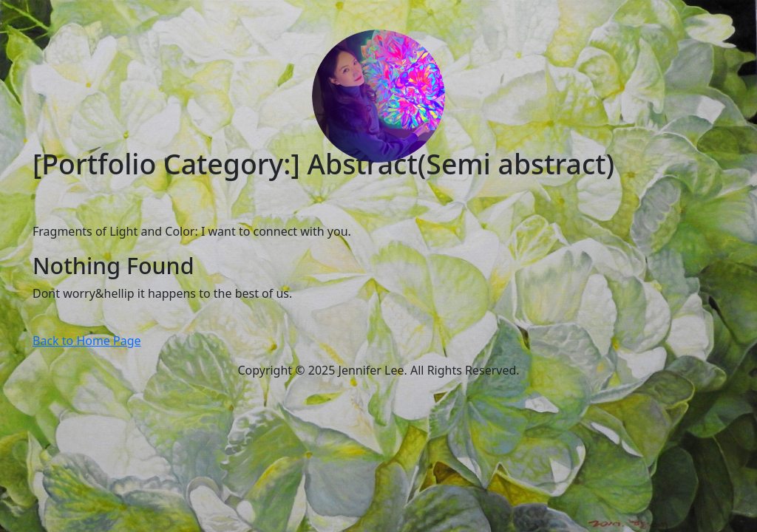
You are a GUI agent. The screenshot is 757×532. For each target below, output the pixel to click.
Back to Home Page (87, 341)
